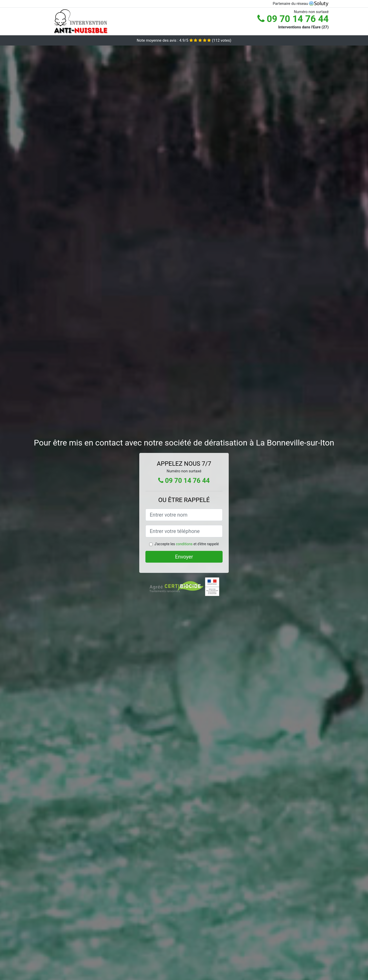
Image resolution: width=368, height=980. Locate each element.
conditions (184, 544)
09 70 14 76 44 (293, 19)
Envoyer (184, 557)
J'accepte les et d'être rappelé (187, 544)
